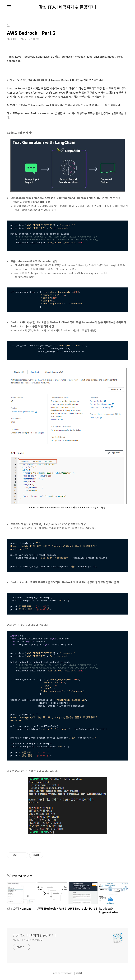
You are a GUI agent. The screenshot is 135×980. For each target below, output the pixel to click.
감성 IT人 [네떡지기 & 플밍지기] (68, 7)
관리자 (79, 973)
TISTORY (68, 973)
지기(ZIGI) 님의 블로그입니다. (28, 940)
